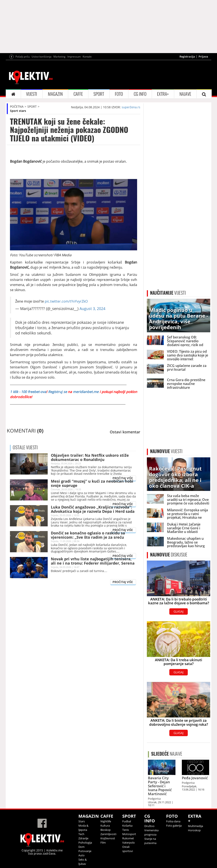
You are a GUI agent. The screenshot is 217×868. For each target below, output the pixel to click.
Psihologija (85, 843)
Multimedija (195, 826)
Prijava (203, 56)
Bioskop (106, 830)
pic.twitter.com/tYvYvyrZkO (66, 301)
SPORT (99, 94)
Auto (81, 855)
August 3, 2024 (92, 309)
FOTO (119, 94)
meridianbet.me (86, 392)
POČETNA (17, 106)
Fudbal (127, 821)
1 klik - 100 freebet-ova (28, 392)
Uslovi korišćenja (42, 57)
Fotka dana (173, 821)
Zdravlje (83, 838)
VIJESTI (32, 94)
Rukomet (128, 838)
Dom (81, 847)
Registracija (187, 56)
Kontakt (87, 57)
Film (103, 843)
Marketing (59, 57)
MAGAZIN (55, 94)
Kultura (105, 826)
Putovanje (85, 851)
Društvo (149, 826)
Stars (82, 821)
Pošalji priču (23, 57)
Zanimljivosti (108, 834)
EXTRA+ (163, 94)
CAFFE (78, 94)
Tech (81, 834)
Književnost (108, 838)
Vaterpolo (129, 843)
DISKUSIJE (169, 555)
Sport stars (18, 111)
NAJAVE (185, 94)
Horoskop (194, 830)
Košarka (127, 826)
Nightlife (106, 821)
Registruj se (58, 392)
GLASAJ (179, 611)
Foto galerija (174, 826)
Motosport (129, 834)
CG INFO (140, 94)
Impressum (74, 57)
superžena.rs (131, 107)
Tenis (126, 830)
